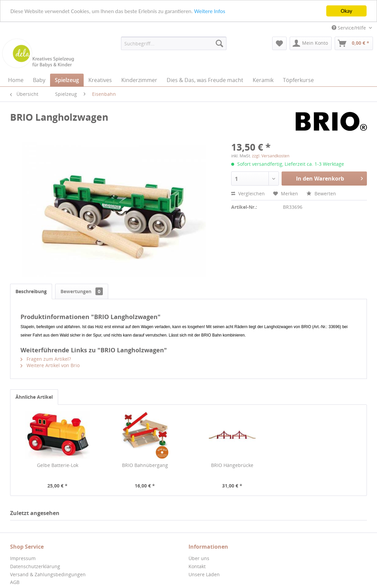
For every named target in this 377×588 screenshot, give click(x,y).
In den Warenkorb (329, 178)
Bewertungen (82, 291)
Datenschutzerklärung (35, 566)
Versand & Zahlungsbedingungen (48, 574)
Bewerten (321, 193)
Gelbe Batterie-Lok (58, 465)
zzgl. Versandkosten (271, 156)
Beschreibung (31, 291)
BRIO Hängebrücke (232, 465)
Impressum (23, 558)
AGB (15, 582)
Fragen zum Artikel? (46, 359)
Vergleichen (248, 193)
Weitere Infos (210, 11)
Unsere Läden (204, 574)
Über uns (199, 558)
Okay (346, 11)
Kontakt (197, 566)
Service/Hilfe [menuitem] (349, 28)
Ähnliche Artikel (34, 397)
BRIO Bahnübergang (145, 465)
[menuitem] (174, 43)
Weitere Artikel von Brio (50, 365)
